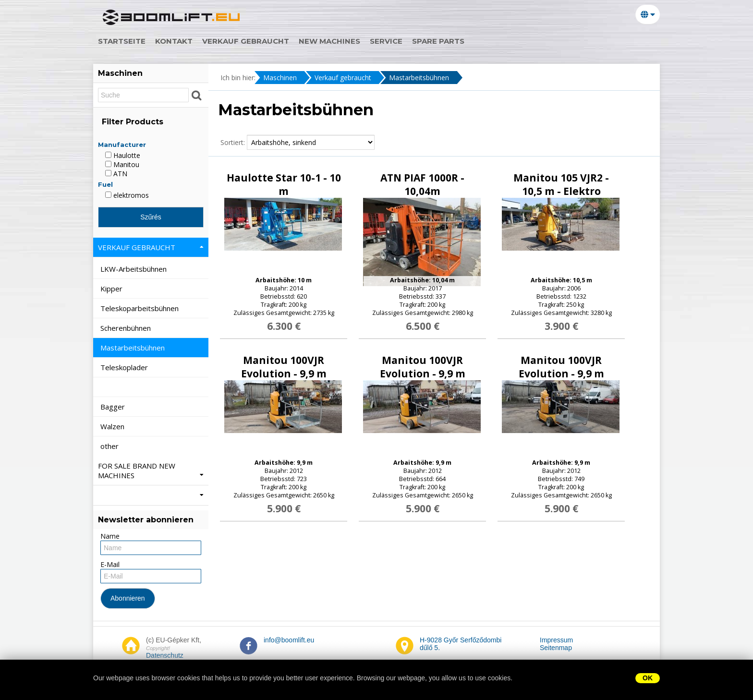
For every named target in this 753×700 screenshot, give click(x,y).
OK (648, 678)
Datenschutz (165, 655)
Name (110, 536)
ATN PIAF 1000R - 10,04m (422, 184)
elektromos (127, 195)
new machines (334, 41)
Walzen (113, 426)
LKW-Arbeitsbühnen (134, 269)
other (110, 446)
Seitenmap (556, 648)
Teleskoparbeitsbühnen (140, 308)
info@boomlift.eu (289, 640)
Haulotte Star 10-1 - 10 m (284, 184)
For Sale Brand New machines (151, 471)
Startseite (127, 41)
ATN (116, 174)
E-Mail (110, 564)
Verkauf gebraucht (250, 41)
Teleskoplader (125, 367)
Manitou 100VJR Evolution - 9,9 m (284, 367)
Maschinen (280, 78)
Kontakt (179, 41)
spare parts (443, 41)
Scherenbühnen (127, 328)
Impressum (556, 640)
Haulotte (123, 155)
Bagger (114, 407)
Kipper (112, 289)
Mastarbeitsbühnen (419, 78)
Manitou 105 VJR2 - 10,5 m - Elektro (561, 184)
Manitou (122, 164)
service (391, 41)
